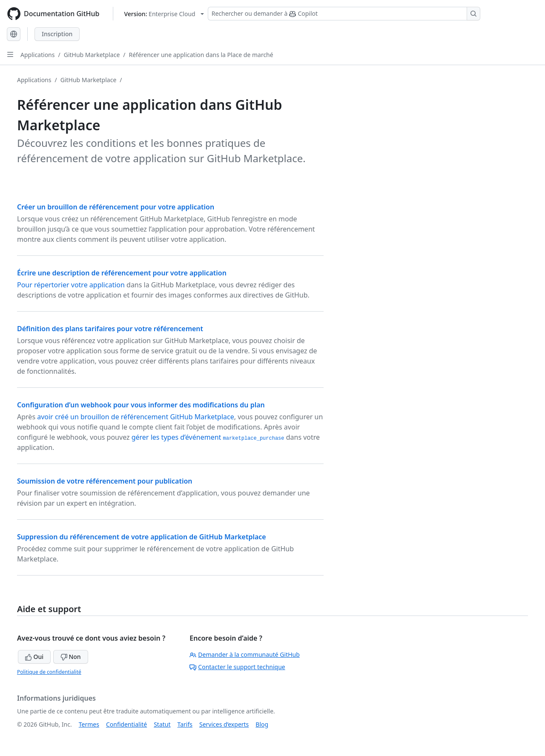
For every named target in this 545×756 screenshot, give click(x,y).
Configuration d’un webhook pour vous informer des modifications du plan (141, 405)
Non (71, 657)
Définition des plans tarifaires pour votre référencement (110, 329)
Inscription (57, 34)
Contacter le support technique (237, 667)
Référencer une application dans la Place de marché (201, 55)
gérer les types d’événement (208, 437)
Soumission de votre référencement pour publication (105, 481)
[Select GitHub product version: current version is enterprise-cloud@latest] (164, 14)
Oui (34, 657)
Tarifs (185, 724)
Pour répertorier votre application (71, 285)
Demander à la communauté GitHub (245, 654)
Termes (89, 724)
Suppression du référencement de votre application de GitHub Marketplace (142, 537)
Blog (262, 724)
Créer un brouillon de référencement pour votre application (116, 207)
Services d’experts (224, 724)
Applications (37, 55)
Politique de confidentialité (49, 672)
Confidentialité (126, 724)
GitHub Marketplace (92, 55)
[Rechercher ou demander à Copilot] (344, 14)
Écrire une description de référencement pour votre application (122, 273)
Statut (162, 724)
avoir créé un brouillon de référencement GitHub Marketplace (136, 417)
